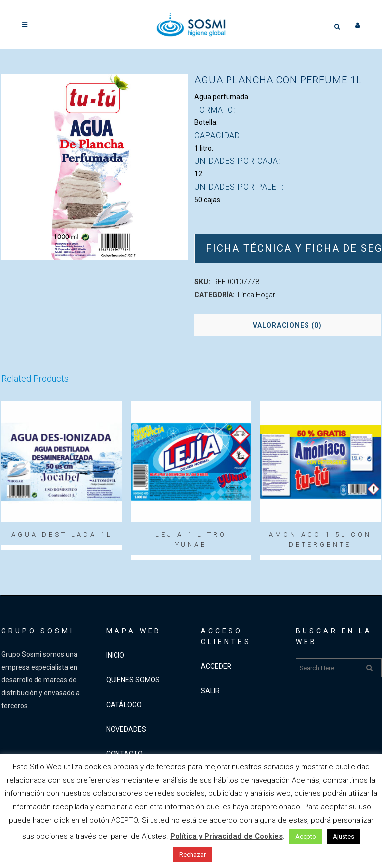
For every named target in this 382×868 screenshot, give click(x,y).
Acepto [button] (306, 837)
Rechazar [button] (192, 854)
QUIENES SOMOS (133, 680)
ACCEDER (216, 666)
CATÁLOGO (124, 705)
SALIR (210, 691)
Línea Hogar (257, 295)
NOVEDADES (126, 729)
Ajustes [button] (344, 837)
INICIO (115, 655)
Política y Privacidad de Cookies (227, 836)
